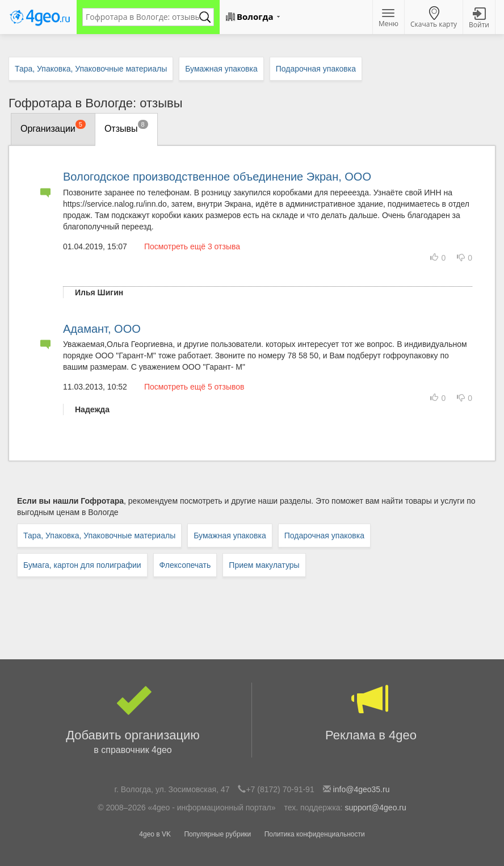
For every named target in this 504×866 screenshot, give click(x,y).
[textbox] (142, 17)
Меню (388, 19)
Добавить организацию (133, 720)
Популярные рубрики (217, 834)
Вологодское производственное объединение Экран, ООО (217, 177)
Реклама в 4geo (371, 712)
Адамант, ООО (102, 329)
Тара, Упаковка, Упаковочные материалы (99, 536)
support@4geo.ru (375, 808)
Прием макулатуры (264, 565)
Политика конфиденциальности (315, 834)
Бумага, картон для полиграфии (82, 565)
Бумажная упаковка (230, 536)
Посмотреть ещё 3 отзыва (192, 246)
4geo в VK (155, 834)
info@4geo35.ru (362, 789)
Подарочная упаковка (324, 536)
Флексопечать (185, 565)
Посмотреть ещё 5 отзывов (194, 387)
